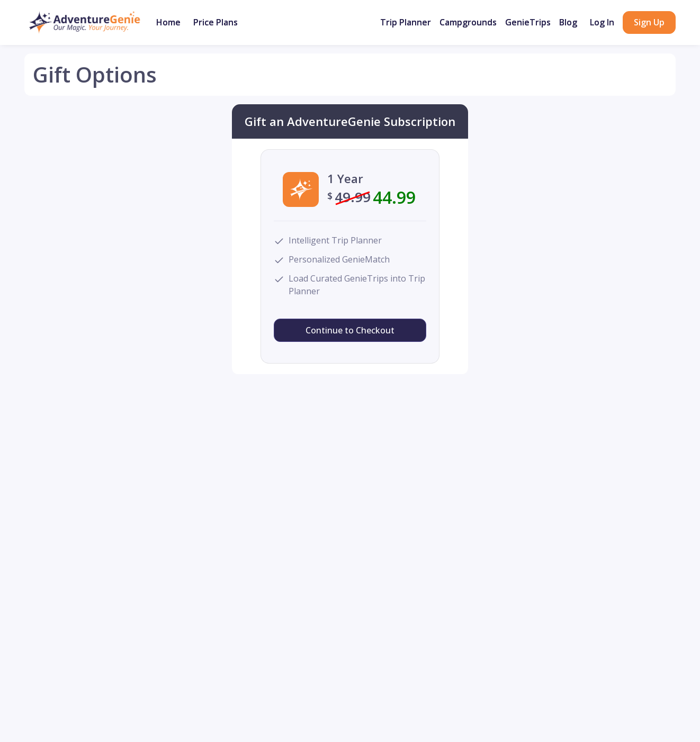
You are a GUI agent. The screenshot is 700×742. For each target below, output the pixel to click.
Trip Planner (406, 22)
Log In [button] (602, 22)
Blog (568, 22)
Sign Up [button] (649, 22)
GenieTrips (528, 22)
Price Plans (216, 22)
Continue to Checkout (350, 330)
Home (168, 22)
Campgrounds (468, 22)
